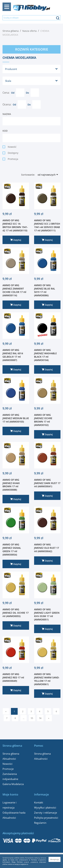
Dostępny (10, 153)
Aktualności (9, 759)
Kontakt (39, 802)
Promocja (10, 159)
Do (27, 93)
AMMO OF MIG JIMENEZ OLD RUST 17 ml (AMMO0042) (47, 548)
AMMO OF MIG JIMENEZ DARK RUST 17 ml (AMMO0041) (47, 483)
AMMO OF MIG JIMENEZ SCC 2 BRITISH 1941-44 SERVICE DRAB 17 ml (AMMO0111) (47, 225)
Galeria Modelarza (13, 784)
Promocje (8, 769)
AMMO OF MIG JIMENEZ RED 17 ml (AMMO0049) (13, 677)
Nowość (9, 147)
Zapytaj (16, 240)
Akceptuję (55, 859)
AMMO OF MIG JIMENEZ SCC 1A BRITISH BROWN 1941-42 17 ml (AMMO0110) (15, 225)
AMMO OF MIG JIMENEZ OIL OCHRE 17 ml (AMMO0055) (16, 613)
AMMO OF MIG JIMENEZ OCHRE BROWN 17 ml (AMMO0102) (43, 420)
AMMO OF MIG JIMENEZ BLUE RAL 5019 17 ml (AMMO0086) (45, 290)
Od (13, 93)
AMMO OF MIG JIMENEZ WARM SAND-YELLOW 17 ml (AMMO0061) (47, 679)
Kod (5, 131)
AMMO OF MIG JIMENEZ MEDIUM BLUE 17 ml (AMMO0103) (16, 418)
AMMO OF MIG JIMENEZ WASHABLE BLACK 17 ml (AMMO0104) (45, 355)
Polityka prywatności (46, 818)
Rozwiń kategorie (32, 49)
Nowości (7, 764)
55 (32, 718)
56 (40, 718)
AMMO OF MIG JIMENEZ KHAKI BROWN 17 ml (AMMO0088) (11, 485)
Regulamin (40, 823)
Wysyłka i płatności (45, 807)
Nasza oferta (30, 31)
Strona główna (11, 31)
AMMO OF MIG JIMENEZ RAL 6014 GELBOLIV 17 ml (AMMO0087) (13, 355)
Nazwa (7, 114)
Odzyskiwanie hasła (14, 813)
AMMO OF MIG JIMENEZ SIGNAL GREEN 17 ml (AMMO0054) (12, 550)
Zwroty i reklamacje (46, 813)
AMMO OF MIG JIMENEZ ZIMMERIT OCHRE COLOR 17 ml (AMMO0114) (14, 290)
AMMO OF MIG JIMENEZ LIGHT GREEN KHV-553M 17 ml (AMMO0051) (47, 614)
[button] (32, 69)
